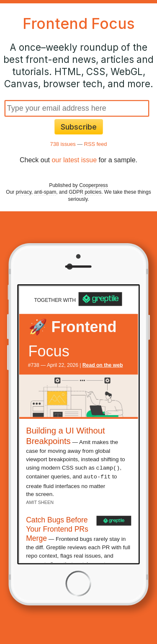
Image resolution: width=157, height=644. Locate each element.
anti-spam (45, 192)
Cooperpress (94, 185)
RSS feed (96, 144)
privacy (24, 192)
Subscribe (79, 127)
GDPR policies (85, 192)
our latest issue (74, 160)
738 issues (63, 144)
